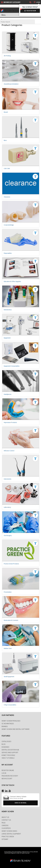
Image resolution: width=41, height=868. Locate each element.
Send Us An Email (21, 803)
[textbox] (17, 22)
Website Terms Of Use (28, 852)
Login (38, 2)
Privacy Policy (8, 852)
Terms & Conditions (17, 852)
